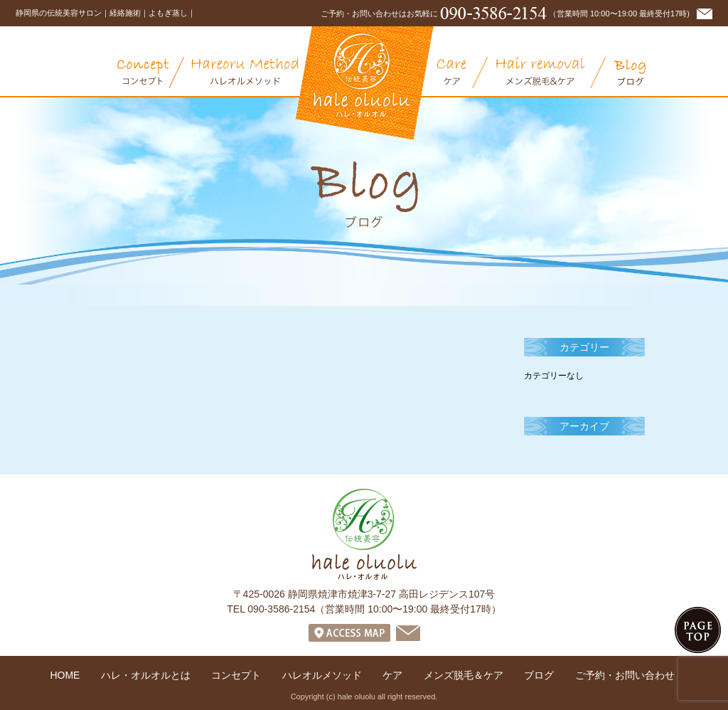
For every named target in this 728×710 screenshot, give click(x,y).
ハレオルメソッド (322, 675)
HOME (65, 675)
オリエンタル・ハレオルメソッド (256, 73)
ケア (462, 73)
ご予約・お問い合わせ (625, 675)
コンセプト (151, 73)
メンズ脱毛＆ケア (551, 73)
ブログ (630, 73)
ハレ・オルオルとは (64, 73)
